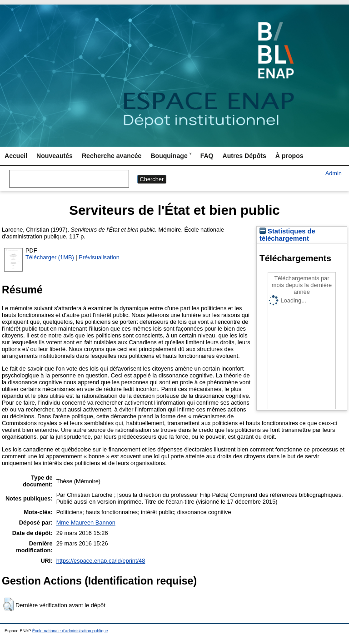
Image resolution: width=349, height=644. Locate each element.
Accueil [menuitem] (16, 156)
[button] (8, 604)
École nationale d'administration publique (70, 631)
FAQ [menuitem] (207, 156)
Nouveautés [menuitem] (55, 156)
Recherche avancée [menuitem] (112, 156)
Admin (334, 173)
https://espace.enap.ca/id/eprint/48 (101, 561)
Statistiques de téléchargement (287, 235)
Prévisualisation (99, 257)
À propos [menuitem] (289, 156)
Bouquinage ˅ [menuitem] (171, 156)
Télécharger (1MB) (50, 257)
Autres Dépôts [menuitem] (244, 156)
